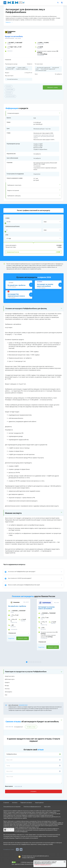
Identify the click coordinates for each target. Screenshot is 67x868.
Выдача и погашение (13, 190)
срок (7, 235)
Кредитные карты (10, 676)
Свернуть (9, 22)
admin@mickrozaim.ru (43, 856)
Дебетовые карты (10, 679)
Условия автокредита (13, 113)
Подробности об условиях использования (26, 838)
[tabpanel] (18, 629)
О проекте (6, 802)
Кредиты (7, 682)
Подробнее (12, 638)
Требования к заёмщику (14, 196)
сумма (7, 218)
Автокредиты (8, 692)
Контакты (15, 802)
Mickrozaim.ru (51, 264)
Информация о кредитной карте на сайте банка (39, 710)
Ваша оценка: (9, 786)
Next (65, 630)
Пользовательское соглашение (12, 806)
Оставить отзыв (31, 727)
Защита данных (39, 802)
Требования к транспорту (14, 185)
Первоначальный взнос (13, 226)
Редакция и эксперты (26, 802)
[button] (33, 60)
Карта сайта (47, 806)
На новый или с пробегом (17, 606)
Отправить (33, 791)
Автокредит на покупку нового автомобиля (46, 608)
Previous (2, 630)
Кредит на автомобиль (14, 36)
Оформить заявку (52, 87)
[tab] (33, 113)
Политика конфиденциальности (32, 806)
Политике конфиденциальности (42, 865)
